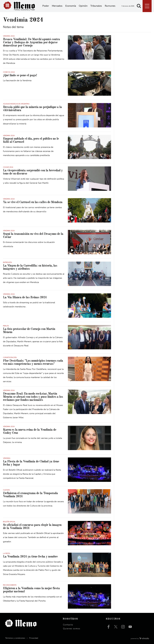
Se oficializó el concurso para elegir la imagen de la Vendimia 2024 (32, 527)
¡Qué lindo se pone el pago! (20, 75)
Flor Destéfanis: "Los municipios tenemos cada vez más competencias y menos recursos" (33, 362)
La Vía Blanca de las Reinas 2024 (25, 297)
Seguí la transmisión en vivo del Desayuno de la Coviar (33, 236)
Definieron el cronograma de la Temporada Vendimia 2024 (30, 495)
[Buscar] (139, 6)
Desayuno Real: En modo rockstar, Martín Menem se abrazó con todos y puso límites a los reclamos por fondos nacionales (33, 397)
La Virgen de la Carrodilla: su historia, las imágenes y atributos (30, 267)
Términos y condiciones (15, 638)
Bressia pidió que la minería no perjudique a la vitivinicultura (32, 109)
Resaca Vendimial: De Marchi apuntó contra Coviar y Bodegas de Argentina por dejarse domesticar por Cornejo (31, 42)
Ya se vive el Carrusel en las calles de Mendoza (33, 202)
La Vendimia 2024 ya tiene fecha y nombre (30, 557)
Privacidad (34, 638)
